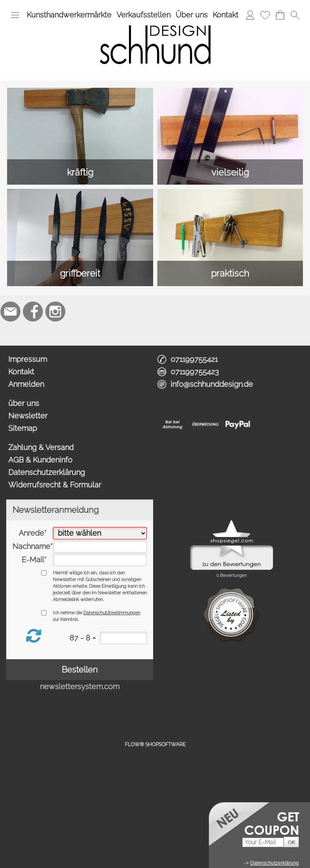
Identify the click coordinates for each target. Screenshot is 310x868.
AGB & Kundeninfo (40, 460)
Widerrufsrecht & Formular (55, 485)
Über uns (192, 15)
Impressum (28, 359)
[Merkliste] (265, 15)
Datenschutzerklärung (47, 472)
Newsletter (28, 416)
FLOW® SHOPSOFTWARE (155, 744)
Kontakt (226, 15)
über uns (24, 403)
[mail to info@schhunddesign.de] (10, 312)
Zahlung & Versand (41, 447)
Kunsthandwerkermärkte (69, 15)
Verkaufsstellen (144, 15)
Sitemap (23, 428)
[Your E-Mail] (263, 842)
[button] (15, 15)
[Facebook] (33, 312)
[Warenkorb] (280, 15)
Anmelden (26, 384)
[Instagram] (55, 312)
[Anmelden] (250, 15)
